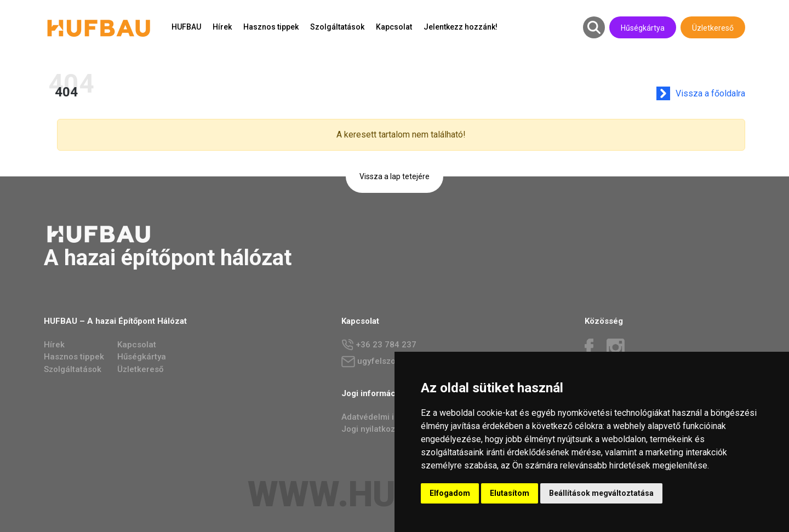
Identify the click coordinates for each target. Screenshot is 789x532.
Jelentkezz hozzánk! (461, 27)
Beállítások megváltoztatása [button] (601, 493)
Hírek (222, 27)
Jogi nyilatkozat (372, 429)
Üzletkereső (713, 28)
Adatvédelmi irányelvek (386, 417)
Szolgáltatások (337, 27)
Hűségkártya (643, 28)
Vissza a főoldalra (719, 93)
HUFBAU (186, 27)
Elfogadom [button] (450, 493)
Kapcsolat (394, 27)
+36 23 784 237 (379, 345)
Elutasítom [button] (510, 493)
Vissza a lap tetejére (395, 176)
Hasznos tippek (271, 27)
